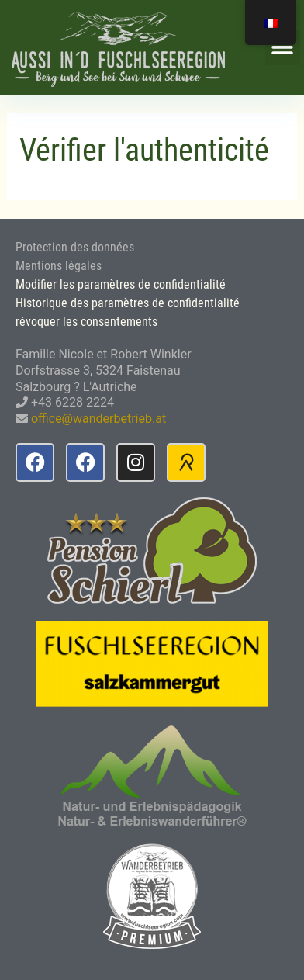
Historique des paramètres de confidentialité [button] (128, 303)
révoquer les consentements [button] (86, 322)
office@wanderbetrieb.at (98, 419)
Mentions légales (59, 266)
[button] (283, 48)
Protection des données (75, 247)
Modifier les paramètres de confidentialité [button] (121, 284)
